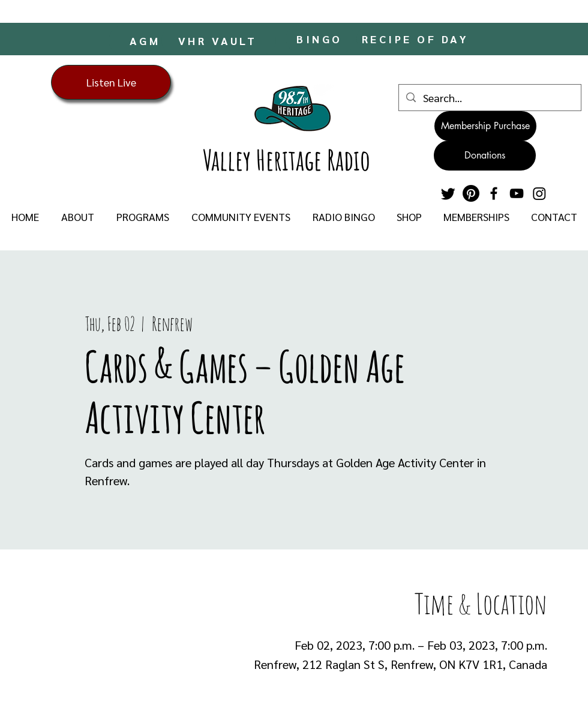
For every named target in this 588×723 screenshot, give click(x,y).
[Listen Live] (111, 82)
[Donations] (485, 156)
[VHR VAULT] (219, 40)
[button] (77, 217)
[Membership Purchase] (485, 126)
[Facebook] (494, 193)
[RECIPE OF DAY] (416, 39)
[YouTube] (517, 193)
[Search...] (489, 98)
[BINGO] (321, 39)
